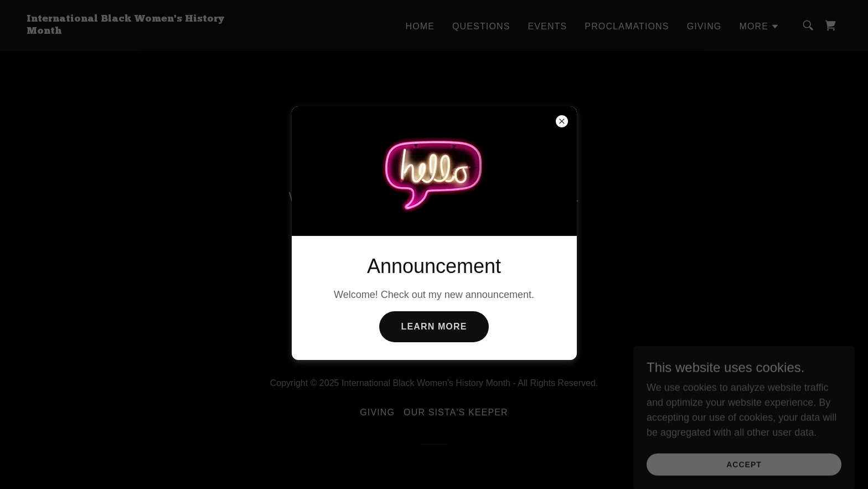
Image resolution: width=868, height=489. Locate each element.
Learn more (434, 326)
